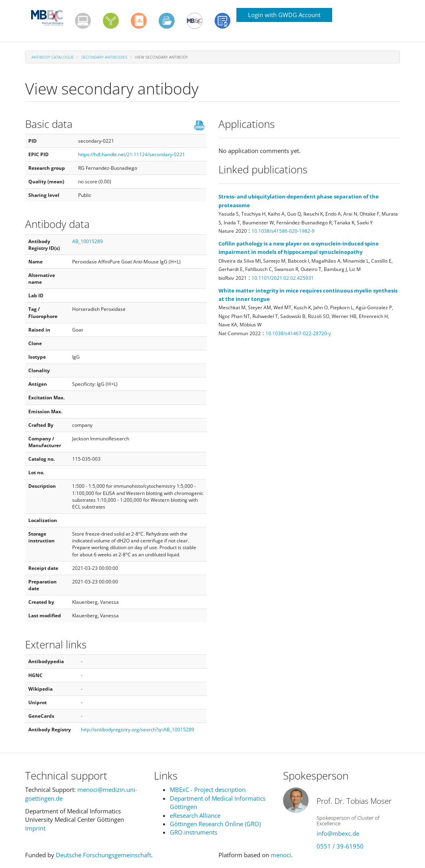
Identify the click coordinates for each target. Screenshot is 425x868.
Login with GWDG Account (284, 15)
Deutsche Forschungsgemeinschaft (103, 855)
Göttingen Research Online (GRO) (215, 824)
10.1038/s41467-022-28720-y (298, 333)
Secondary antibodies (104, 57)
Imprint (35, 828)
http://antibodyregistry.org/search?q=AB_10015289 (138, 730)
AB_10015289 (88, 241)
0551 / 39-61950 (340, 846)
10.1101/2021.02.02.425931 (283, 278)
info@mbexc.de (338, 833)
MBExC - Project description (208, 789)
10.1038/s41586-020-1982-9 (283, 231)
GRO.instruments (194, 832)
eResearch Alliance (195, 815)
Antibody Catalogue (53, 57)
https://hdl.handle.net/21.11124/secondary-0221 (132, 154)
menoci (281, 855)
